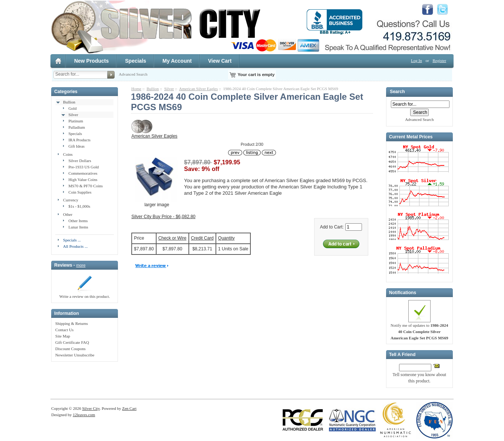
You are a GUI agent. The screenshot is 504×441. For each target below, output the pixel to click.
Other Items (78, 221)
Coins (68, 154)
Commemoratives (83, 173)
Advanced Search (133, 74)
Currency (71, 200)
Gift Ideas (76, 146)
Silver (73, 115)
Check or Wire (172, 238)
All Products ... (75, 246)
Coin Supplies (80, 192)
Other (68, 214)
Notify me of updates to (419, 329)
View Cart (220, 61)
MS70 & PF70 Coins (85, 186)
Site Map (63, 336)
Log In (416, 60)
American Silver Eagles (198, 89)
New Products (91, 61)
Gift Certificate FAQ (72, 342)
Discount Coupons (70, 349)
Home (136, 89)
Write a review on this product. (85, 294)
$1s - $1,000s (79, 206)
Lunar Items (78, 227)
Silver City (91, 408)
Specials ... (72, 240)
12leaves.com (84, 415)
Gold (72, 108)
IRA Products (79, 140)
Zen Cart (129, 408)
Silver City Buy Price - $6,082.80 (163, 217)
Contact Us (64, 330)
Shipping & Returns (72, 323)
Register (439, 60)
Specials (136, 61)
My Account (177, 61)
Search (397, 92)
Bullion (69, 102)
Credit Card (202, 238)
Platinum (76, 121)
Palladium (77, 127)
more (81, 265)
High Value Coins (83, 180)
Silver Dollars (80, 161)
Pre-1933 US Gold (83, 167)
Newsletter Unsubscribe (75, 355)
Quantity (226, 238)
